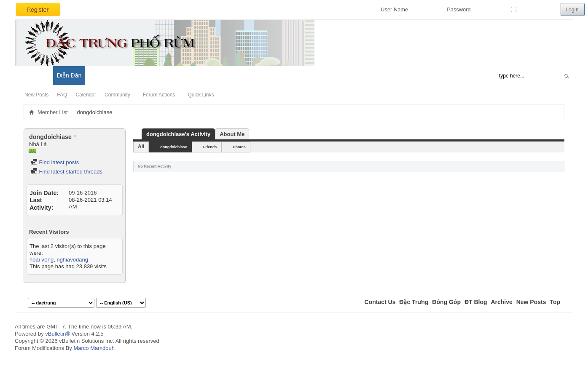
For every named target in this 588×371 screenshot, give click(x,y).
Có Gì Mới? (34, 75)
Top (555, 302)
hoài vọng (42, 260)
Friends (210, 147)
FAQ (62, 95)
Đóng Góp (446, 302)
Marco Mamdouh (94, 348)
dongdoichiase (174, 147)
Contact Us (380, 302)
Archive (501, 302)
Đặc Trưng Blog (110, 75)
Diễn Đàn (69, 75)
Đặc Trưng (414, 302)
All (141, 147)
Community (117, 95)
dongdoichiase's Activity (178, 134)
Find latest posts (55, 162)
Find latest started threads (67, 172)
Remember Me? (534, 9)
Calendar (86, 95)
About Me (232, 134)
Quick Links (201, 95)
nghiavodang (72, 260)
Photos (239, 147)
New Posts (36, 95)
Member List (53, 112)
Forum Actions (159, 95)
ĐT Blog (476, 302)
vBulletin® (58, 334)
